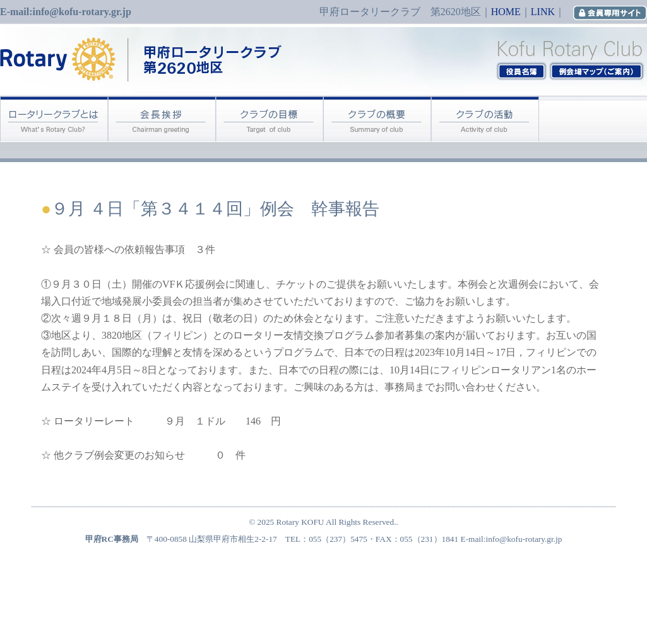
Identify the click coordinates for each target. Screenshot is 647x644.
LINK (543, 12)
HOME (506, 12)
